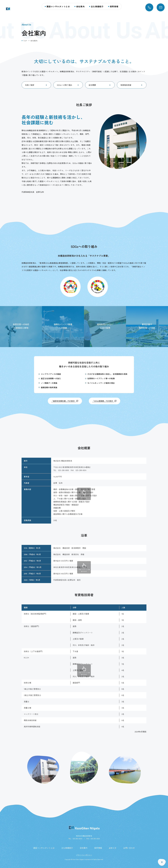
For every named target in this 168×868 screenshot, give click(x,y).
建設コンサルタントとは (58, 6)
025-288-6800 (78, 839)
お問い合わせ (129, 848)
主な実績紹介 (97, 6)
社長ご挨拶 (30, 85)
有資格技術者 (126, 85)
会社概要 (92, 85)
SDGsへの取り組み (65, 85)
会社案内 (80, 6)
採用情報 (114, 6)
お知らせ (113, 848)
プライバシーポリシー (84, 855)
